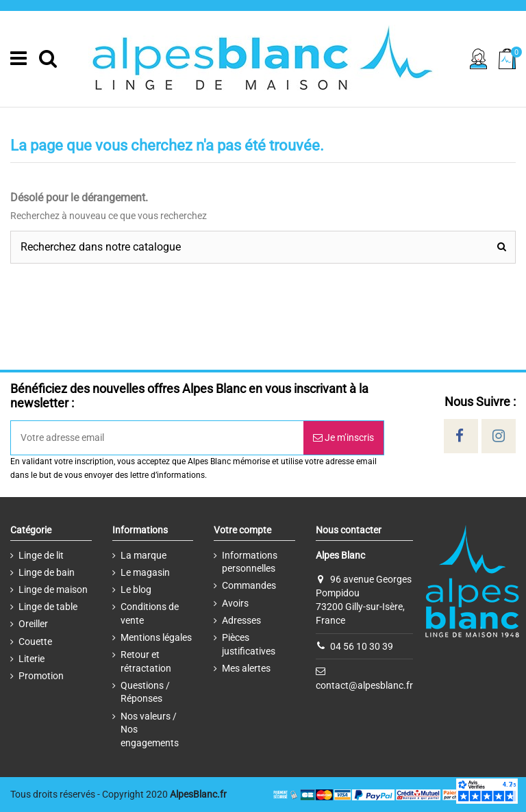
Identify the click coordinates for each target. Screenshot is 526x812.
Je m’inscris (343, 437)
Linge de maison (53, 589)
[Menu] (18, 59)
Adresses (241, 620)
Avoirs (235, 603)
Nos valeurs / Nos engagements (150, 729)
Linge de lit (41, 555)
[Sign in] (478, 59)
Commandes (249, 585)
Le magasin (145, 572)
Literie (32, 659)
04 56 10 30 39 (362, 646)
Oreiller (33, 624)
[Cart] (507, 59)
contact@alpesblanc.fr (364, 685)
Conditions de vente (150, 613)
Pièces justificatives (249, 644)
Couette (35, 642)
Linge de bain (47, 572)
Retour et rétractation (146, 661)
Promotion (41, 676)
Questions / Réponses (145, 692)
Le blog (136, 589)
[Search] (48, 59)
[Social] (460, 436)
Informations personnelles (250, 562)
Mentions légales (156, 637)
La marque (143, 555)
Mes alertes (246, 668)
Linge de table (48, 607)
